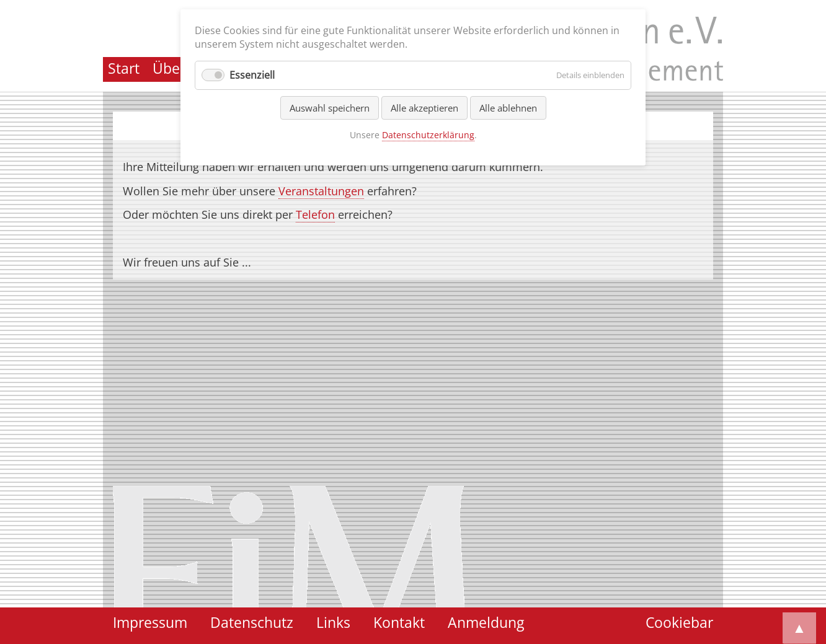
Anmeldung (486, 623)
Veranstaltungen (321, 191)
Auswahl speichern (330, 108)
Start (124, 68)
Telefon (315, 214)
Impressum (150, 623)
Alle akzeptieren (424, 108)
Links (333, 623)
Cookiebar (679, 623)
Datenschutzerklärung (428, 135)
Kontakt (399, 623)
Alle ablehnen (508, 108)
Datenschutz (252, 623)
